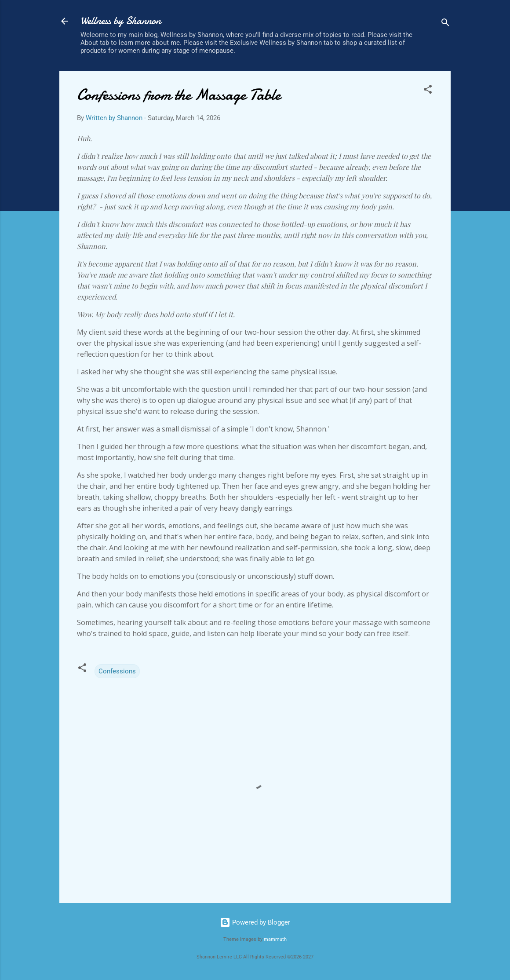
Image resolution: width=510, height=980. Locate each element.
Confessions (117, 671)
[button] (428, 91)
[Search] (445, 24)
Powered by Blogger (255, 922)
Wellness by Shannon (121, 21)
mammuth (275, 939)
